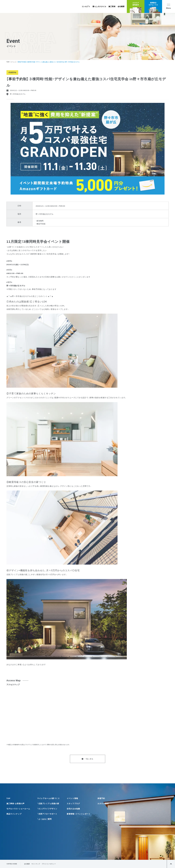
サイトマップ (36, 864)
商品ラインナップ (14, 814)
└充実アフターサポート (47, 814)
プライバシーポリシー (49, 864)
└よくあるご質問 (44, 819)
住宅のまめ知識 (73, 809)
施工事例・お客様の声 (15, 804)
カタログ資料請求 (136, 4)
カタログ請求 (103, 804)
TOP (8, 62)
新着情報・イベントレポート (79, 814)
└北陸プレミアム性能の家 (48, 804)
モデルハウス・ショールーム (18, 809)
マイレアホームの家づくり (48, 798)
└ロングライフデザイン (47, 809)
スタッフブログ (73, 804)
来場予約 (101, 798)
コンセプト (86, 6)
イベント (13, 62)
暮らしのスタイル (99, 6)
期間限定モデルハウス (153, 4)
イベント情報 (72, 798)
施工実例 (112, 6)
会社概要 (121, 6)
